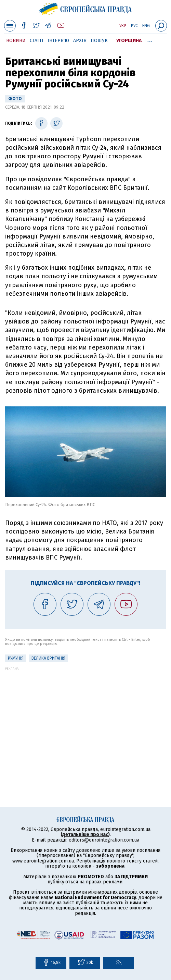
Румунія (16, 658)
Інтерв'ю (58, 41)
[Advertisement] (85, 718)
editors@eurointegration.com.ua (104, 840)
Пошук (99, 41)
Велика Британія (48, 658)
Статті (37, 41)
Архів (80, 41)
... (150, 39)
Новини (16, 41)
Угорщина (129, 41)
